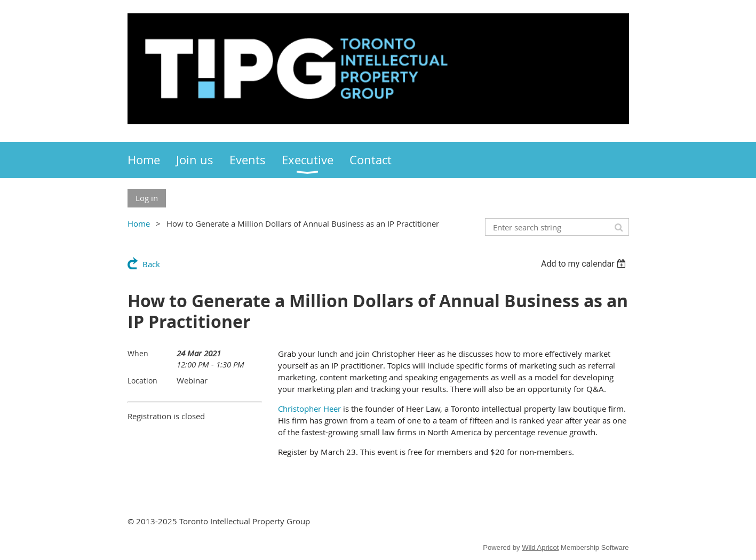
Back (151, 264)
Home (139, 223)
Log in (147, 198)
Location (142, 381)
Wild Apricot (540, 547)
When (138, 353)
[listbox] (585, 264)
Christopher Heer (309, 409)
